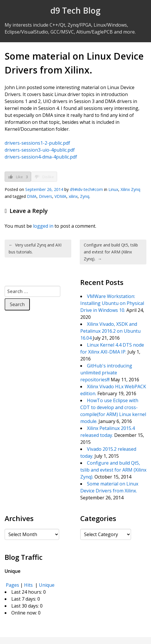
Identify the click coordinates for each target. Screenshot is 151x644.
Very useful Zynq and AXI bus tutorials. (35, 248)
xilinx (73, 196)
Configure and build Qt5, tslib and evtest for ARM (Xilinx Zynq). (111, 252)
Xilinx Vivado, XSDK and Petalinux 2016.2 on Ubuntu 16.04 (110, 331)
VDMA (60, 196)
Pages (12, 585)
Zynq (85, 196)
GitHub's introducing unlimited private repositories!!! (106, 373)
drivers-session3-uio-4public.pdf (40, 150)
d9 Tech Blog (75, 10)
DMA (32, 196)
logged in (43, 226)
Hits (29, 585)
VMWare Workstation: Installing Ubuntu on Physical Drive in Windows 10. (112, 303)
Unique (47, 585)
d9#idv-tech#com (86, 189)
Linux (113, 189)
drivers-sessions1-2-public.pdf (37, 143)
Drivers (46, 196)
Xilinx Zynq (130, 189)
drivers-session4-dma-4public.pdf (41, 157)
